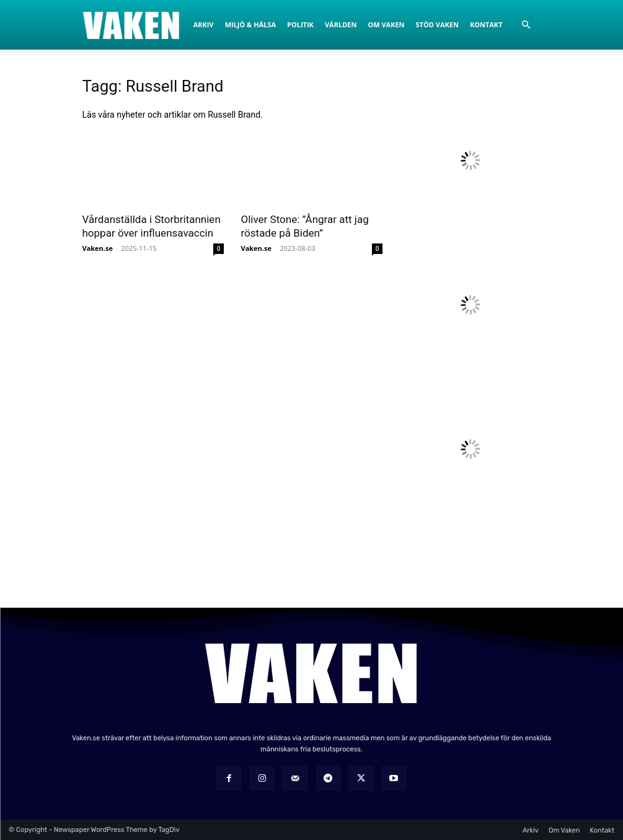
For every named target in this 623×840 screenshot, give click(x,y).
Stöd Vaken (437, 24)
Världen (341, 24)
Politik (300, 24)
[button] (526, 25)
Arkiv (204, 24)
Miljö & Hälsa (250, 24)
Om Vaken (386, 24)
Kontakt (486, 24)
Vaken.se (98, 248)
